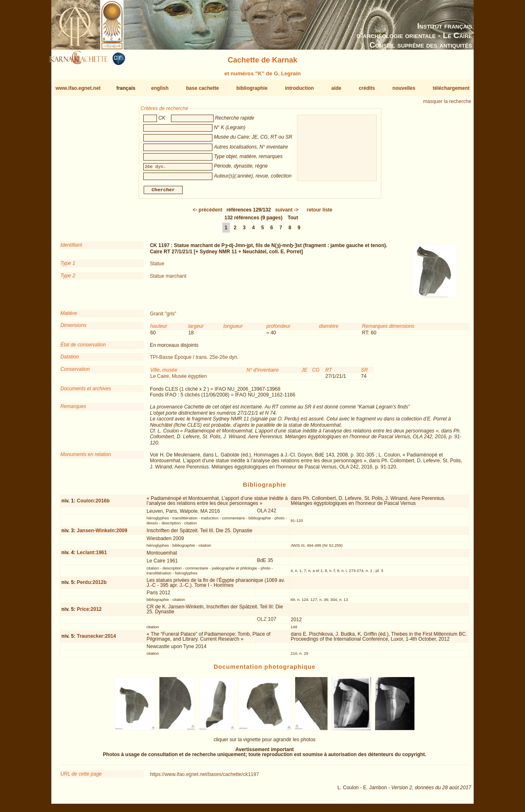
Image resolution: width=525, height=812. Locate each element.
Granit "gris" (163, 317)
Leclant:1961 (92, 556)
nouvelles (404, 88)
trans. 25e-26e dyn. (217, 360)
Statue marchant (168, 279)
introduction (299, 88)
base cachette (202, 88)
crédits (367, 88)
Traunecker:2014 (96, 639)
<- (207, 213)
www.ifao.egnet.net (78, 88)
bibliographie (252, 88)
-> (287, 213)
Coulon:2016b (93, 504)
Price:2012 (89, 613)
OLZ (261, 622)
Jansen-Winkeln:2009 (102, 534)
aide (336, 88)
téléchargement (451, 88)
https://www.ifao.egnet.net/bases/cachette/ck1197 (205, 778)
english (160, 88)
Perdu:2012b (92, 586)
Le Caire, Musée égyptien (179, 380)
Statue (157, 267)
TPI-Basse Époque (171, 360)
